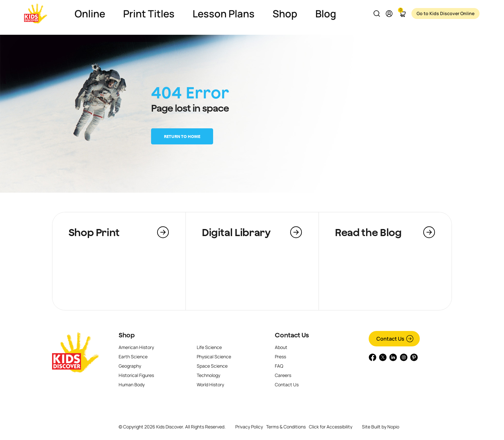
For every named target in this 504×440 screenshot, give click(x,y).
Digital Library (236, 232)
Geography (130, 366)
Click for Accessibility (331, 427)
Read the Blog (368, 232)
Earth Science (133, 357)
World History (210, 385)
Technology (208, 375)
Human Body (132, 385)
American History (136, 347)
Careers (283, 375)
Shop (127, 335)
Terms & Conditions (286, 427)
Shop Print (94, 232)
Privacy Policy (249, 427)
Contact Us (292, 335)
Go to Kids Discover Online (446, 13)
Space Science (212, 366)
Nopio (393, 427)
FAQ (279, 366)
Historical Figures (136, 375)
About (281, 347)
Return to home (182, 136)
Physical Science (214, 357)
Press (280, 357)
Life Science (209, 347)
